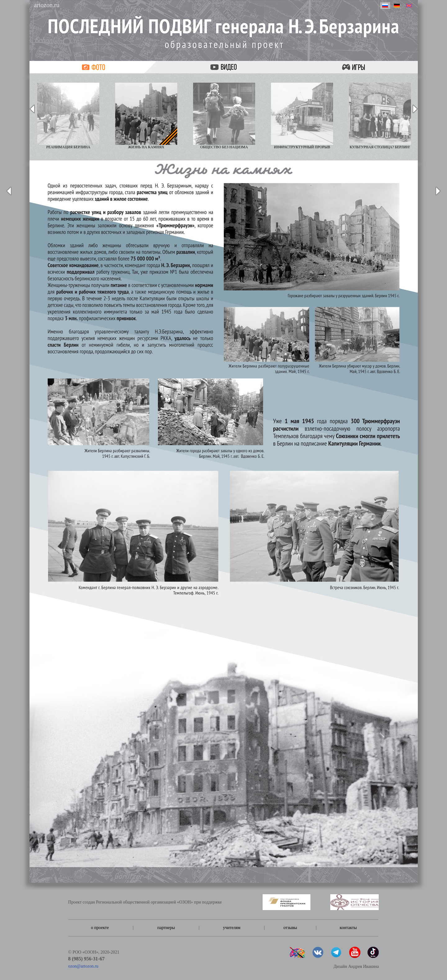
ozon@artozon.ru (83, 966)
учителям (232, 928)
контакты (348, 928)
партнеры (166, 928)
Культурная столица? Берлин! (380, 116)
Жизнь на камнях (146, 116)
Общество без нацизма (224, 116)
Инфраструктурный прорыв (302, 116)
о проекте (100, 928)
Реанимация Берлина (68, 116)
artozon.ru (47, 5)
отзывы (290, 928)
